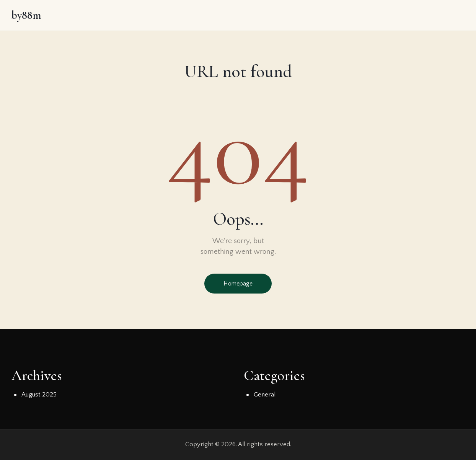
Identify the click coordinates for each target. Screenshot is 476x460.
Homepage (238, 284)
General (265, 395)
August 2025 (39, 395)
